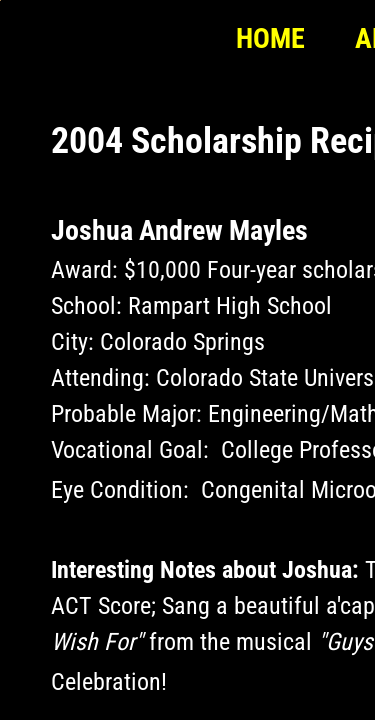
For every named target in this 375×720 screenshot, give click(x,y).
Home (270, 38)
